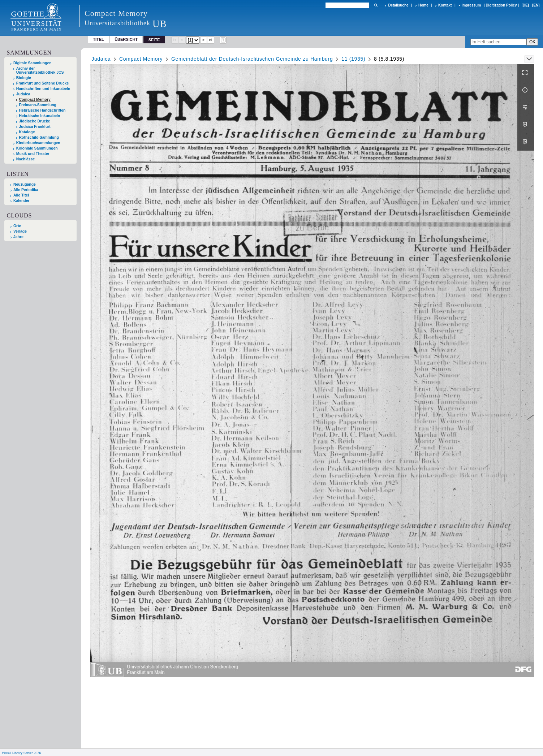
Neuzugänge (25, 184)
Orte (17, 226)
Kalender (21, 201)
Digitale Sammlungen (33, 63)
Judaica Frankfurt (35, 127)
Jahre (18, 237)
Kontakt (445, 5)
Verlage (20, 231)
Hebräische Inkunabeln (40, 116)
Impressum (471, 5)
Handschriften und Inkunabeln (43, 89)
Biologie (24, 78)
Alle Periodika (26, 190)
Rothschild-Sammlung (39, 137)
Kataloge (27, 132)
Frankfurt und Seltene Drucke (43, 83)
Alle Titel (21, 195)
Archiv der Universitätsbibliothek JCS (40, 70)
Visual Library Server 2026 (21, 753)
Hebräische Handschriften (42, 110)
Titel (98, 39)
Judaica (23, 94)
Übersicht (126, 39)
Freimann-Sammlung (38, 105)
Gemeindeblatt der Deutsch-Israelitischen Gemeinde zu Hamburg (252, 59)
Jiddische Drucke (35, 121)
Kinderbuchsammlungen (38, 143)
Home (423, 5)
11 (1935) (353, 59)
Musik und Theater (33, 154)
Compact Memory (35, 100)
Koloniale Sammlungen (37, 148)
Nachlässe (25, 159)
